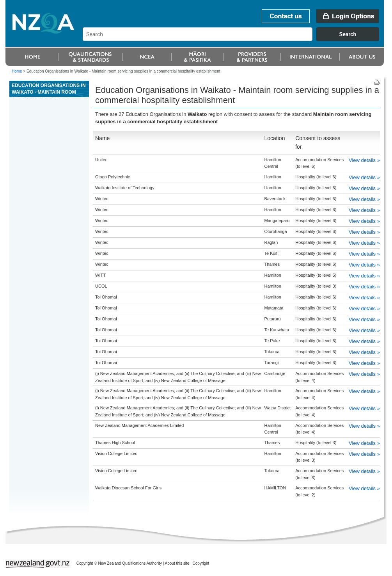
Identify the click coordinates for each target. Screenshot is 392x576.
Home (17, 71)
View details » (364, 160)
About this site (177, 563)
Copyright (201, 563)
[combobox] (235, 39)
